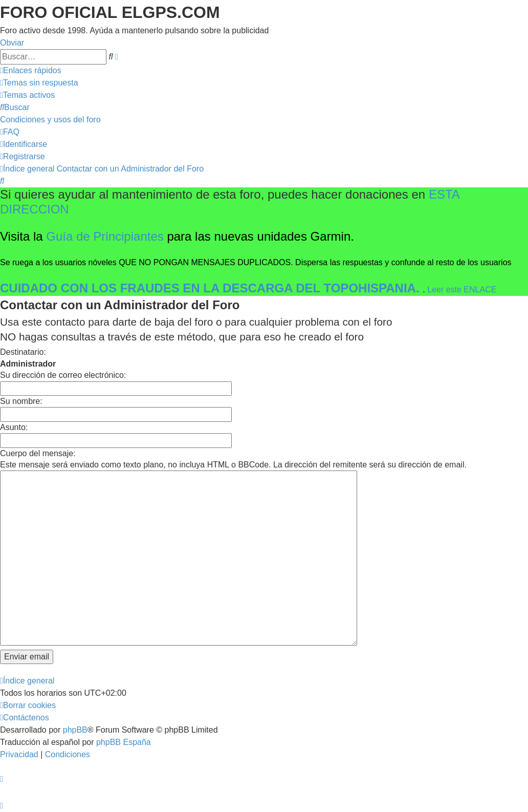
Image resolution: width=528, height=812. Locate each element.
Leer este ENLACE (462, 290)
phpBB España (124, 742)
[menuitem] (39, 83)
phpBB (75, 730)
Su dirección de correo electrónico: (63, 375)
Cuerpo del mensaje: (38, 453)
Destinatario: (23, 352)
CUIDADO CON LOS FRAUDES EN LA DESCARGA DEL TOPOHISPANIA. (211, 288)
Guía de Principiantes (105, 236)
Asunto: (14, 427)
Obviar (12, 43)
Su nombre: (21, 401)
